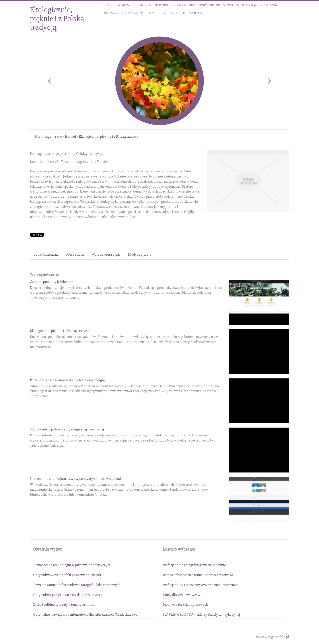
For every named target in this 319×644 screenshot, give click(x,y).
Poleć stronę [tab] (75, 255)
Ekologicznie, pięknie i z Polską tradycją (109, 137)
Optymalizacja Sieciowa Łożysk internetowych (68, 595)
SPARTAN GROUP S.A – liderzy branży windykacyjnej (201, 615)
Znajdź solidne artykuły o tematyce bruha (64, 605)
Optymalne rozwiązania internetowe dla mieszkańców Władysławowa (85, 615)
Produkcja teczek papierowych (185, 605)
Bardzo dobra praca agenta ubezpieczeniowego (198, 575)
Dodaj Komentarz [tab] (46, 255)
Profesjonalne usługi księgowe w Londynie (194, 565)
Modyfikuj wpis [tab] (140, 255)
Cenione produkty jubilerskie (52, 282)
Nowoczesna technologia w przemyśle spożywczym (72, 565)
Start (38, 137)
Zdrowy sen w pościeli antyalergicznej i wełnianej (67, 429)
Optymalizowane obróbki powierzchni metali (67, 575)
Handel (70, 137)
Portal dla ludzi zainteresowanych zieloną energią (67, 380)
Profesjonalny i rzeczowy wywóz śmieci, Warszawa (201, 585)
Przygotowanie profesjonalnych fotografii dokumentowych (77, 585)
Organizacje (53, 137)
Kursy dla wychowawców (182, 595)
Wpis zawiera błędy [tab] (106, 255)
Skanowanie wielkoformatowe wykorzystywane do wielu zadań (77, 479)
